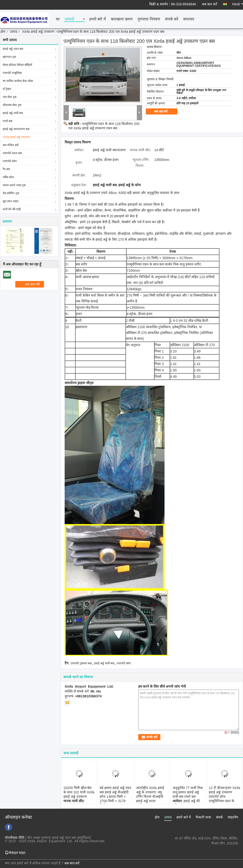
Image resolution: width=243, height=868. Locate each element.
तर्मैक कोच (8, 177)
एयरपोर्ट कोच (10, 161)
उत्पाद (14, 32)
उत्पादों (69, 19)
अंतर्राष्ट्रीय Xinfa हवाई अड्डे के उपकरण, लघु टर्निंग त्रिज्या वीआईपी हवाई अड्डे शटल (150, 794)
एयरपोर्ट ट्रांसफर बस (81, 663)
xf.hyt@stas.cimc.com (222, 848)
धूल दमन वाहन (11, 201)
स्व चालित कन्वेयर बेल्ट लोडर (18, 81)
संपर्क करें (172, 19)
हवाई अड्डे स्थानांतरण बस (16, 129)
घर (58, 19)
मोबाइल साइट (15, 853)
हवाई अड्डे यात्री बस (13, 113)
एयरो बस (8, 121)
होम (3, 32)
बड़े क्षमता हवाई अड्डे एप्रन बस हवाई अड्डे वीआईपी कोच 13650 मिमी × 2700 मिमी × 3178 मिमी (115, 797)
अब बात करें (209, 4)
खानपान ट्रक (9, 57)
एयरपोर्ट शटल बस (12, 153)
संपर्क (219, 817)
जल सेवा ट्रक (10, 97)
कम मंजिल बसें (11, 145)
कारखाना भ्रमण (122, 19)
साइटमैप (233, 817)
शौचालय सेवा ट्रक (12, 105)
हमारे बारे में (98, 19)
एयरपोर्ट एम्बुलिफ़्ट (12, 73)
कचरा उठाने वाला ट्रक (14, 185)
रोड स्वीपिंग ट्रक (11, 193)
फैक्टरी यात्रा (203, 817)
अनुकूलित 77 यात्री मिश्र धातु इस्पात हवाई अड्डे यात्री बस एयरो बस (188, 792)
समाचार (189, 19)
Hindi (238, 4)
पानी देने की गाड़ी (12, 209)
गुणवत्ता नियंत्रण (149, 19)
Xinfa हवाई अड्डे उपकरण (38, 32)
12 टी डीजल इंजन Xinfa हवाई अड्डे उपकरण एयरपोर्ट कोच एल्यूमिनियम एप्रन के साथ (224, 797)
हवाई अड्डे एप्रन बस (13, 49)
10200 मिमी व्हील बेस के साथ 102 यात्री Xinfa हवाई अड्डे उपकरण (79, 792)
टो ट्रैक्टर (7, 89)
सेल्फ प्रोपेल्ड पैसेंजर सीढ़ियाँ (17, 65)
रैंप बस (6, 169)
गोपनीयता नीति (15, 838)
